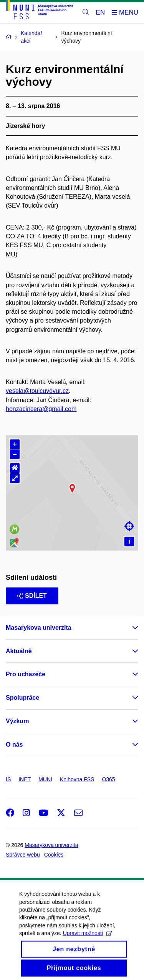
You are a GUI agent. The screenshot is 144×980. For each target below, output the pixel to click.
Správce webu (23, 855)
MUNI (45, 779)
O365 (108, 779)
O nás (14, 745)
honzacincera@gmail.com (41, 409)
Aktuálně (19, 651)
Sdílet (32, 596)
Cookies (54, 855)
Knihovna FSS (77, 779)
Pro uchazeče (26, 674)
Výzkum (17, 721)
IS (8, 779)
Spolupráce (22, 698)
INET (25, 779)
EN (101, 12)
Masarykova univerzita (39, 628)
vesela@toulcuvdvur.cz (37, 391)
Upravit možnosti (87, 951)
